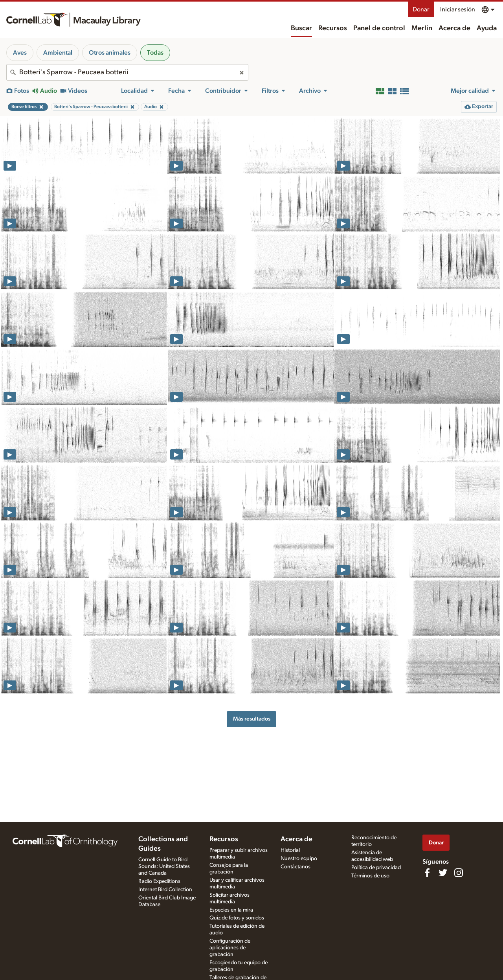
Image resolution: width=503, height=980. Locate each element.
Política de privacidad (376, 868)
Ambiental (58, 53)
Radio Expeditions (159, 881)
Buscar (301, 28)
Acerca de (454, 28)
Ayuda (487, 28)
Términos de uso (370, 876)
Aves (20, 53)
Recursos (333, 28)
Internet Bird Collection (165, 890)
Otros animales (110, 53)
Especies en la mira (231, 910)
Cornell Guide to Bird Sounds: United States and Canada (164, 866)
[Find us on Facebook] (427, 873)
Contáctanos (296, 867)
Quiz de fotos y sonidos (237, 918)
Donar (421, 9)
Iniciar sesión (458, 9)
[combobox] (127, 72)
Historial (290, 850)
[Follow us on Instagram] (459, 873)
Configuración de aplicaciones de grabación (230, 948)
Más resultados (252, 719)
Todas (155, 53)
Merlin (422, 28)
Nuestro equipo (299, 859)
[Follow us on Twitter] (443, 873)
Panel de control (379, 28)
